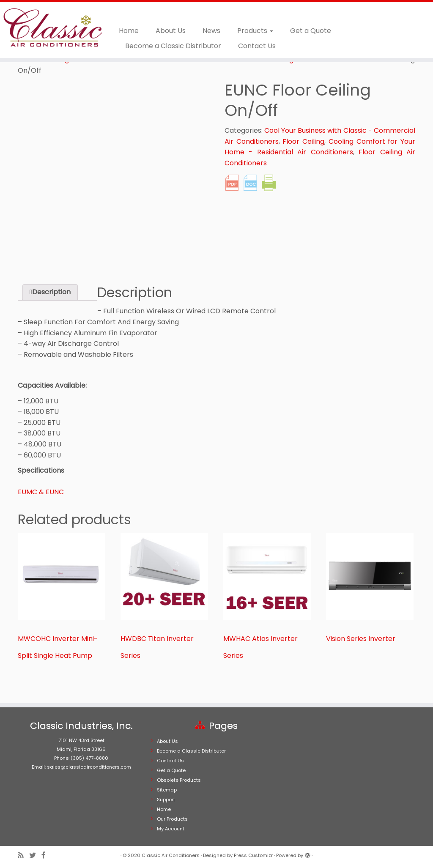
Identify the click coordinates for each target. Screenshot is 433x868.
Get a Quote (311, 31)
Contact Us (257, 46)
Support (166, 800)
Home (129, 31)
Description (51, 292)
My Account (171, 829)
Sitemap (167, 790)
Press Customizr (253, 855)
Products (255, 31)
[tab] (50, 292)
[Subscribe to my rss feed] (23, 856)
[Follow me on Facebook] (46, 856)
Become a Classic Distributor (173, 46)
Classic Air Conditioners (171, 855)
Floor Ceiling (303, 141)
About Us (171, 31)
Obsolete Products (179, 780)
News (211, 31)
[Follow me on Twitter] (35, 856)
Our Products (172, 819)
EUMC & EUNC (41, 492)
